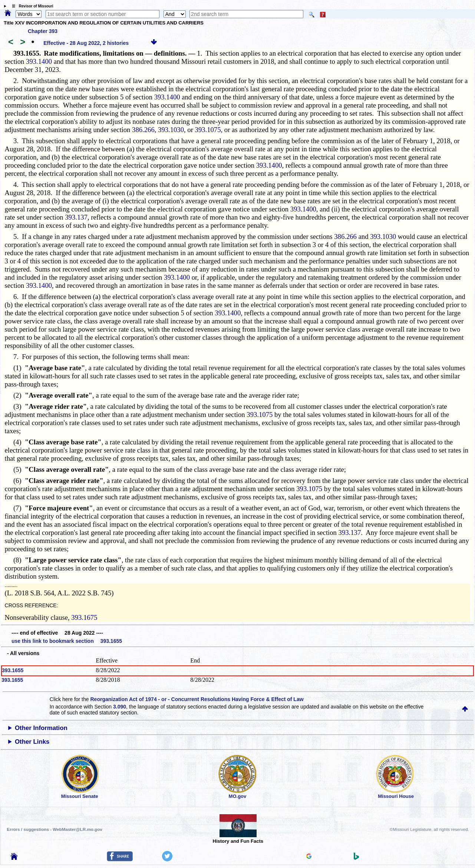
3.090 (120, 707)
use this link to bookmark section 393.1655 (67, 641)
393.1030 (171, 130)
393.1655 (13, 670)
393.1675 (84, 617)
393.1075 (208, 130)
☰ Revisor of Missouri (31, 6)
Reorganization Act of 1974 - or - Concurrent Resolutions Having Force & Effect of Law (197, 699)
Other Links (32, 742)
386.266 (143, 130)
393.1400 (39, 61)
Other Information (41, 728)
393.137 (76, 217)
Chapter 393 (43, 31)
